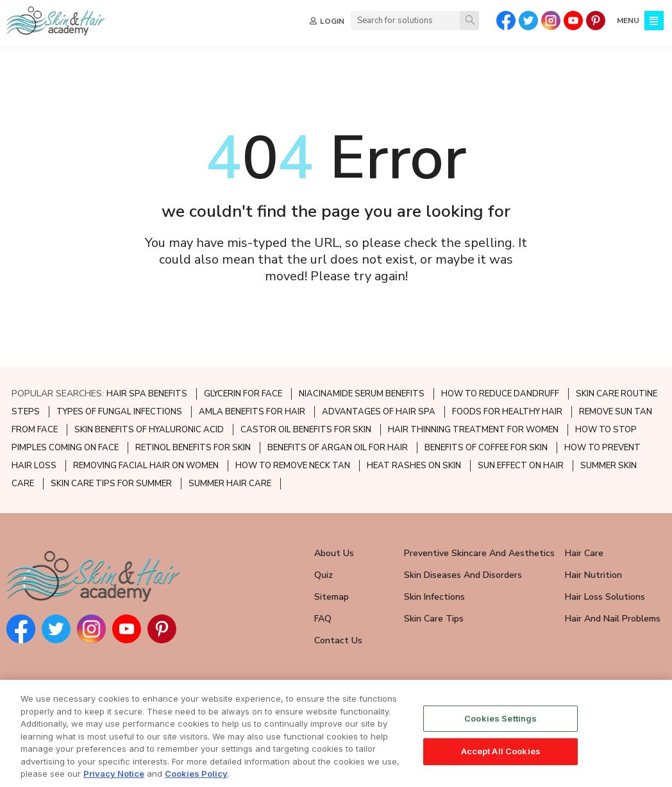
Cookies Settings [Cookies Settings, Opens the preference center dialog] (500, 722)
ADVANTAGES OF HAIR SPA (379, 412)
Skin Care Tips (434, 619)
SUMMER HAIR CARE (230, 484)
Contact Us (338, 640)
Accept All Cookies (501, 755)
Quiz (323, 575)
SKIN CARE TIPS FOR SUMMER (111, 484)
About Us (334, 553)
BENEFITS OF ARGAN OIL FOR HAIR (338, 448)
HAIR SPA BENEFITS (147, 394)
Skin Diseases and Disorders (463, 575)
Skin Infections (434, 597)
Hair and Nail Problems (613, 619)
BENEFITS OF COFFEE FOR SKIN (486, 448)
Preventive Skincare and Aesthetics (479, 553)
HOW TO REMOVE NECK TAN (293, 466)
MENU (628, 21)
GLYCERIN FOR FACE (243, 394)
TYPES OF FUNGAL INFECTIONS (119, 412)
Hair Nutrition (593, 575)
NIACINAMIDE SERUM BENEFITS (362, 394)
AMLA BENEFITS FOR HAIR (252, 412)
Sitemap (332, 597)
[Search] (469, 21)
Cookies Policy (196, 778)
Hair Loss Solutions (605, 597)
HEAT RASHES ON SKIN (414, 466)
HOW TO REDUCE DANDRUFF (500, 394)
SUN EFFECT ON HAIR (521, 466)
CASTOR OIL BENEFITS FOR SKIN (306, 430)
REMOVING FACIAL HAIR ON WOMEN (146, 466)
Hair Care (584, 553)
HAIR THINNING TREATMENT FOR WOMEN (473, 430)
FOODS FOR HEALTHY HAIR (507, 412)
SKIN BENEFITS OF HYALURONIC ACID (149, 430)
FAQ (323, 619)
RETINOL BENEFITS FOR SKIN (193, 448)
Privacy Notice (114, 778)
